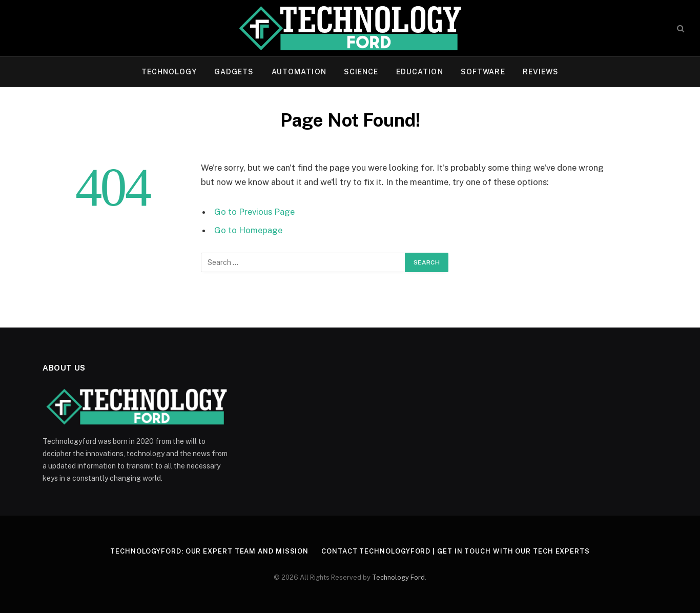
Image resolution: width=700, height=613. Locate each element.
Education (420, 72)
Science (361, 72)
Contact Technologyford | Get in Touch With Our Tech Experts (456, 551)
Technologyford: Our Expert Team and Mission (209, 551)
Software (483, 72)
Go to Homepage (248, 230)
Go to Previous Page (254, 212)
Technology (169, 72)
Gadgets (234, 72)
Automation (299, 72)
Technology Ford (398, 577)
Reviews (541, 72)
